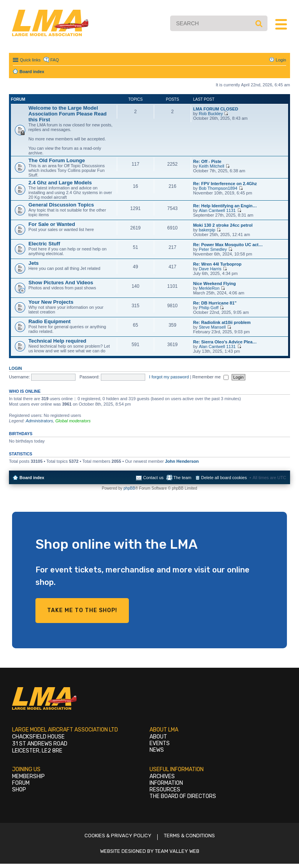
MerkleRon (209, 288)
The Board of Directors (183, 796)
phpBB (129, 488)
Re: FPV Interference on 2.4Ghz (225, 184)
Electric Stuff (44, 244)
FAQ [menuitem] (55, 60)
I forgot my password (169, 377)
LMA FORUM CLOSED (216, 109)
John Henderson (182, 461)
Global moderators (73, 421)
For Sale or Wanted (52, 224)
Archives (162, 776)
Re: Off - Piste (207, 161)
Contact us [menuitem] (153, 478)
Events (160, 743)
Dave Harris (210, 269)
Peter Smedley (213, 249)
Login (15, 368)
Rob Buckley (211, 114)
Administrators (39, 421)
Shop (19, 790)
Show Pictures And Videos (61, 283)
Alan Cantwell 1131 (217, 210)
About (158, 737)
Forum (21, 783)
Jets (33, 263)
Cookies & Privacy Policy (118, 836)
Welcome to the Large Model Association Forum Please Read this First (68, 114)
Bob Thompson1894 (218, 188)
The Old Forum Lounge (57, 160)
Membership (28, 776)
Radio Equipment (49, 321)
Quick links (30, 60)
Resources (165, 790)
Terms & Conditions (189, 836)
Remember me (210, 377)
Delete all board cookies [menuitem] (224, 478)
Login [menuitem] (281, 60)
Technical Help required (57, 341)
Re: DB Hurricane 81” (215, 303)
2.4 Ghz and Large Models (60, 183)
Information (166, 783)
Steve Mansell (212, 327)
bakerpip (207, 230)
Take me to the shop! (82, 610)
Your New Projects (51, 302)
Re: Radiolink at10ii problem (222, 322)
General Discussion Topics (61, 205)
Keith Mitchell (212, 166)
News (157, 750)
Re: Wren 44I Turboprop (217, 264)
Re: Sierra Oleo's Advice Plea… (225, 342)
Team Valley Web (177, 851)
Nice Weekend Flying (215, 283)
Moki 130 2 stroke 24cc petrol (223, 225)
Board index (32, 478)
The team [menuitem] (182, 478)
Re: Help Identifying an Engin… (225, 206)
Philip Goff (209, 308)
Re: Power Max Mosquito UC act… (228, 245)
